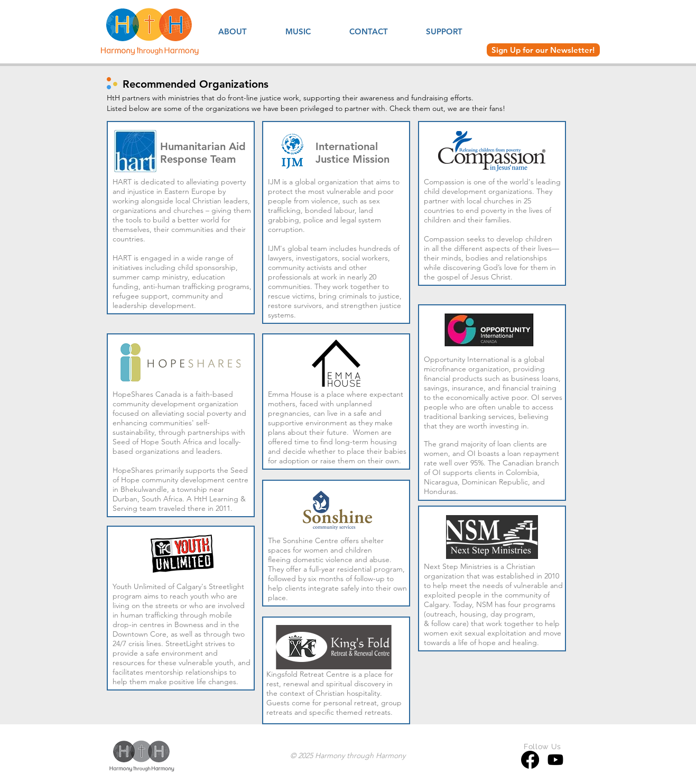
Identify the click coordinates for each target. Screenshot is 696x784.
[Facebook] (530, 760)
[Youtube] (555, 760)
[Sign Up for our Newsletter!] (543, 50)
